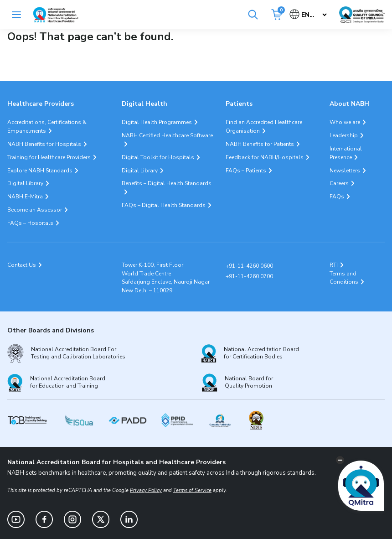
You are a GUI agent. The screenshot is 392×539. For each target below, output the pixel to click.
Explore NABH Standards (40, 171)
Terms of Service (192, 490)
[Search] (253, 15)
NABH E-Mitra (25, 197)
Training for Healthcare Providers (49, 157)
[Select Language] (309, 15)
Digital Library (25, 183)
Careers (339, 183)
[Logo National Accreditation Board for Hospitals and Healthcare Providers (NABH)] (56, 15)
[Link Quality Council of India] (362, 15)
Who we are (345, 122)
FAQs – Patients (246, 171)
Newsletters (345, 171)
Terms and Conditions (344, 278)
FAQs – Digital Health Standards (164, 205)
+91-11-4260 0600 (249, 266)
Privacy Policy (146, 490)
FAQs (337, 197)
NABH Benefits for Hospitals (44, 144)
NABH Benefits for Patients (260, 144)
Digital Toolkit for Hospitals (158, 157)
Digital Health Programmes (157, 122)
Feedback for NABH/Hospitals (265, 157)
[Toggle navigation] (16, 15)
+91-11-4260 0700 (249, 276)
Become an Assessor (35, 210)
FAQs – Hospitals (30, 223)
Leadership (344, 135)
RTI (334, 265)
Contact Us (22, 265)
